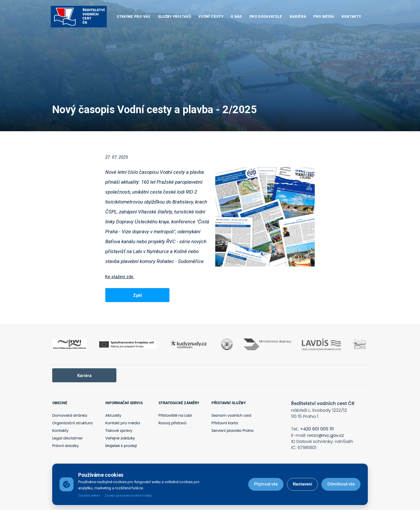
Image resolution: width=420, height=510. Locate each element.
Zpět (138, 295)
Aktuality (113, 415)
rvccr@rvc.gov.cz (326, 435)
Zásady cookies (89, 496)
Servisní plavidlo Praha (232, 431)
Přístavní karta (225, 423)
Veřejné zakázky (120, 438)
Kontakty (60, 431)
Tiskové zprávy (119, 431)
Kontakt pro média (123, 423)
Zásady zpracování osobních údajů (128, 496)
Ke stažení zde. (120, 277)
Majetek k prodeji (121, 446)
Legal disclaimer (68, 438)
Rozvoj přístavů (172, 423)
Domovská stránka (70, 415)
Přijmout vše (266, 484)
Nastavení (302, 484)
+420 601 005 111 (317, 429)
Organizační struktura (72, 423)
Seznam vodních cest (231, 415)
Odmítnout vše (341, 484)
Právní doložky (65, 446)
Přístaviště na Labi (175, 415)
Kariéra (84, 376)
